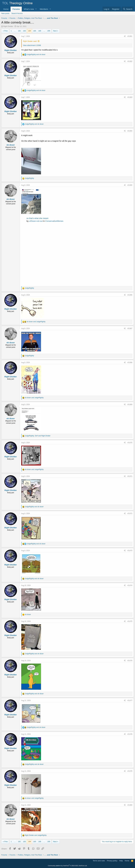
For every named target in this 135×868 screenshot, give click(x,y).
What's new (29, 9)
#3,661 (130, 36)
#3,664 (130, 131)
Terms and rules (99, 861)
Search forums (17, 13)
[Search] (128, 9)
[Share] (125, 36)
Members (44, 9)
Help (121, 861)
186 (40, 31)
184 (30, 31)
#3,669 (130, 405)
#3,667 (130, 328)
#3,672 (130, 514)
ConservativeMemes (54, 221)
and (36, 55)
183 (24, 31)
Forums (16, 9)
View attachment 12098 (32, 45)
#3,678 (130, 734)
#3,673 (130, 551)
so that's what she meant (37, 218)
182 (19, 31)
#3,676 (130, 661)
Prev (6, 31)
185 (35, 31)
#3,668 (130, 363)
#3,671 (130, 476)
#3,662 (130, 61)
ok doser (11, 145)
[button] (36, 9)
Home (6, 9)
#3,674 (130, 585)
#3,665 (130, 185)
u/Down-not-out (36, 221)
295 (49, 31)
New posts (5, 13)
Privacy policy (112, 861)
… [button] (15, 31)
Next (55, 31)
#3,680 (130, 805)
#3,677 (130, 701)
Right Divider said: (30, 41)
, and (38, 436)
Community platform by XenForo (67, 866)
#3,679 (130, 771)
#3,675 (130, 621)
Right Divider (8, 26)
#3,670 (130, 443)
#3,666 (130, 295)
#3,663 (130, 97)
